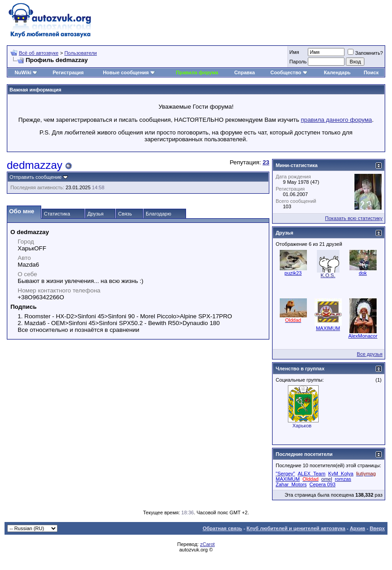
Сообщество (289, 72)
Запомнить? (365, 53)
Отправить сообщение (36, 177)
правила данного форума (337, 120)
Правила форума (197, 72)
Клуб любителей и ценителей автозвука (296, 528)
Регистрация (68, 72)
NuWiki (23, 72)
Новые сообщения (126, 72)
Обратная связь (222, 528)
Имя (294, 52)
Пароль (298, 62)
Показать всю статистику (354, 218)
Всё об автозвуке (39, 53)
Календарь (337, 72)
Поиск (371, 72)
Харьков (302, 426)
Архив (358, 528)
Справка (244, 72)
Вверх (377, 528)
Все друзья (370, 354)
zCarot (207, 544)
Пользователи (81, 53)
